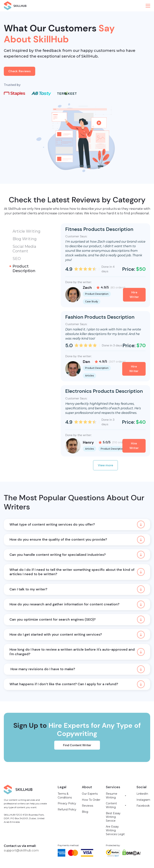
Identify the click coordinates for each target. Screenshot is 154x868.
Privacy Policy (67, 803)
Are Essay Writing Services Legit (115, 830)
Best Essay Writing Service (113, 817)
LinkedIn (142, 794)
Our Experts (90, 794)
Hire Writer (134, 295)
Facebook (143, 806)
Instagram (143, 800)
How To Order (91, 800)
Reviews (87, 806)
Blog (85, 812)
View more (105, 465)
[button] (148, 6)
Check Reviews (20, 71)
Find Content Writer (77, 745)
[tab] (29, 231)
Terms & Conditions (65, 796)
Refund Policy (67, 809)
